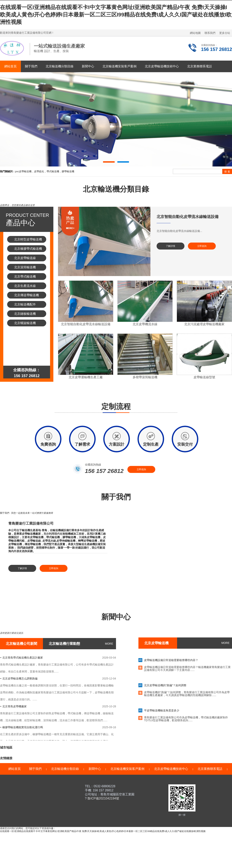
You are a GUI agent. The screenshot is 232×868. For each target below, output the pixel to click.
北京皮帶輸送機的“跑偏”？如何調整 (165, 687)
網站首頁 (10, 66)
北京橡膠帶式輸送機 (28, 249)
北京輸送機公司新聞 (21, 644)
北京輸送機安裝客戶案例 (119, 66)
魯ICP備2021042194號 (103, 798)
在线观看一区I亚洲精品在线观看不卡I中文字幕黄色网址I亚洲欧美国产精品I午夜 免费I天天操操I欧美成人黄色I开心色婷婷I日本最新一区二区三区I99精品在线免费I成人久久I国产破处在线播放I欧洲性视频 (116, 15)
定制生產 (151, 444)
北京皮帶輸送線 (25, 258)
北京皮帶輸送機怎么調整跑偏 (20, 678)
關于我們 (31, 66)
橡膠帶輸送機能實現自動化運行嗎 (23, 727)
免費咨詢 (48, 444)
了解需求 (82, 444)
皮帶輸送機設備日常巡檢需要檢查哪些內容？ (171, 662)
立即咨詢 (202, 246)
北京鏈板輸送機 (25, 314)
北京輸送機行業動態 (64, 644)
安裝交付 (185, 444)
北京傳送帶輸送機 (26, 295)
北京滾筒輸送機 (25, 267)
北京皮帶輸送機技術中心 (162, 66)
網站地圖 (195, 33)
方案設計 (117, 444)
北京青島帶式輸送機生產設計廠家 (23, 658)
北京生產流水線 (25, 286)
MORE (109, 644)
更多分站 (225, 33)
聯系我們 (210, 33)
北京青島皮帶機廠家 (14, 706)
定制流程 (116, 409)
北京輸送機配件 (25, 304)
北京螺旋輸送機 (25, 323)
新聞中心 (88, 66)
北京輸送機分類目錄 (60, 66)
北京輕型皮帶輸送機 (28, 239)
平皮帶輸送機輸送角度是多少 (162, 712)
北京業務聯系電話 (200, 66)
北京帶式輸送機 (25, 277)
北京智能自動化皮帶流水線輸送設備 (188, 217)
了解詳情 (171, 246)
